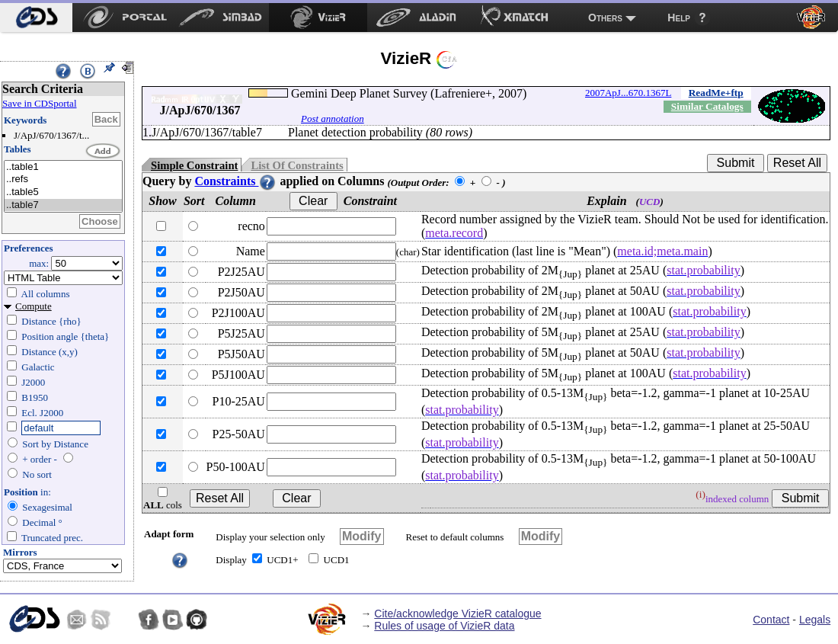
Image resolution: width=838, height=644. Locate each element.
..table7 (63, 205)
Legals (815, 620)
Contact (771, 620)
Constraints (235, 181)
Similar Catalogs (707, 106)
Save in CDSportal (40, 103)
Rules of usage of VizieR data (444, 626)
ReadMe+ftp (716, 93)
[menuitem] (36, 18)
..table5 (63, 192)
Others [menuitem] (605, 18)
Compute (34, 306)
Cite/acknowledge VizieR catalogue (457, 614)
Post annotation (333, 119)
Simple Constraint (194, 165)
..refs (63, 179)
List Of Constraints (297, 165)
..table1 (63, 167)
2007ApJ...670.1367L (628, 93)
